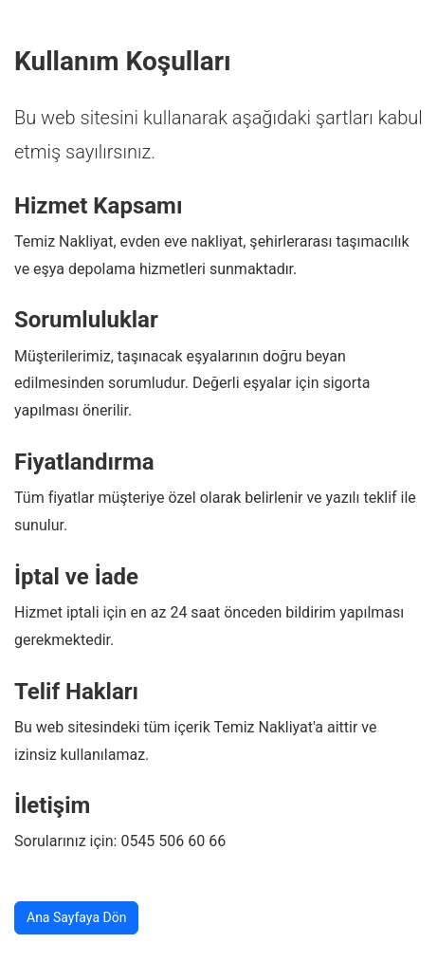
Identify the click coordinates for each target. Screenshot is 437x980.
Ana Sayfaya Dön (76, 917)
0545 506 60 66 (173, 841)
